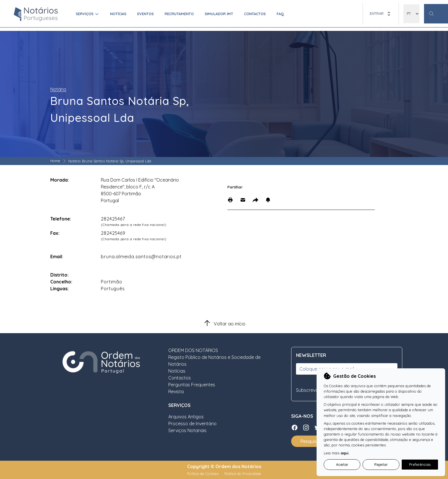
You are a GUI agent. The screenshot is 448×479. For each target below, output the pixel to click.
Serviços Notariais (187, 430)
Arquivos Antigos (186, 417)
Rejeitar (381, 464)
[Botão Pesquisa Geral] (436, 14)
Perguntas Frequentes (192, 385)
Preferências (420, 464)
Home (55, 161)
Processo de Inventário (192, 424)
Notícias (118, 14)
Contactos (255, 14)
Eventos (145, 14)
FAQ (280, 14)
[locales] (411, 14)
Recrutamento (179, 14)
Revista (176, 391)
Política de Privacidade (243, 474)
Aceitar (342, 464)
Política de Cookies (203, 474)
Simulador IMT (219, 14)
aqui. (345, 453)
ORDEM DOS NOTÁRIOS (193, 350)
